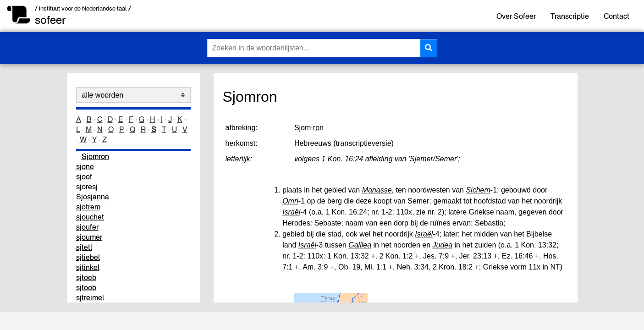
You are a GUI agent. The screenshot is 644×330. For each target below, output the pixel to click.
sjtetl (84, 247)
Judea (443, 245)
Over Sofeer (516, 16)
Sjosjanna (93, 197)
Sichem (478, 190)
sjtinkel (88, 267)
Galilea (360, 245)
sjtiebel (88, 257)
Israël (291, 212)
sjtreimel (90, 297)
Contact (616, 16)
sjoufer (87, 227)
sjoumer (89, 237)
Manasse (377, 190)
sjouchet (90, 217)
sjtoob (86, 287)
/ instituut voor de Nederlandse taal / (83, 8)
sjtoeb (86, 277)
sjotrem (88, 207)
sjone (85, 166)
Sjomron (95, 156)
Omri (290, 201)
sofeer (50, 20)
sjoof (84, 176)
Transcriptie (570, 16)
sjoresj (87, 187)
